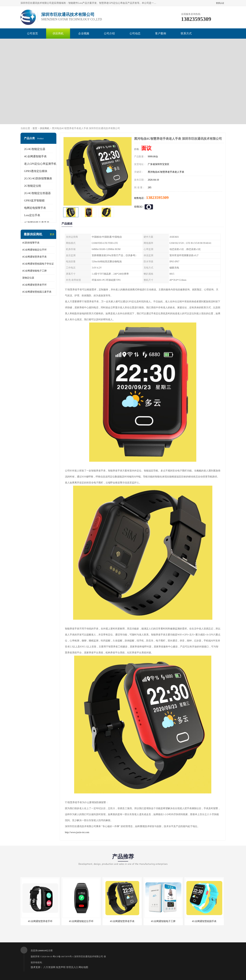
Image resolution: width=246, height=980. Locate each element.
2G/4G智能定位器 (35, 149)
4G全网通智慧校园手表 (204, 921)
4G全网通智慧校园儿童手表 (37, 292)
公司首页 (32, 33)
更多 (52, 234)
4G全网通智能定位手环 (34, 250)
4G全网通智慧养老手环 (34, 285)
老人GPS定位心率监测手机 (40, 164)
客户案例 (161, 33)
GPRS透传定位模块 (36, 171)
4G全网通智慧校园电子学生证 (38, 264)
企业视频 (84, 33)
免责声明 (61, 967)
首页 (35, 128)
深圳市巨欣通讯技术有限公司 (89, 956)
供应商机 (58, 33)
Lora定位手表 (32, 215)
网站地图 (83, 967)
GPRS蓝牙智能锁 (34, 200)
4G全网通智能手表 (35, 156)
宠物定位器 (28, 278)
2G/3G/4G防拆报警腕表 (38, 178)
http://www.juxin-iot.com (77, 832)
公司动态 (135, 33)
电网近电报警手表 (35, 208)
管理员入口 (72, 967)
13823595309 (157, 198)
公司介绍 (109, 33)
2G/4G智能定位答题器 (37, 193)
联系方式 (186, 33)
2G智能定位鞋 (33, 186)
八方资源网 (49, 967)
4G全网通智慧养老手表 (34, 257)
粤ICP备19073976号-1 (63, 956)
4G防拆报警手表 (31, 243)
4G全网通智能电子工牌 (34, 271)
